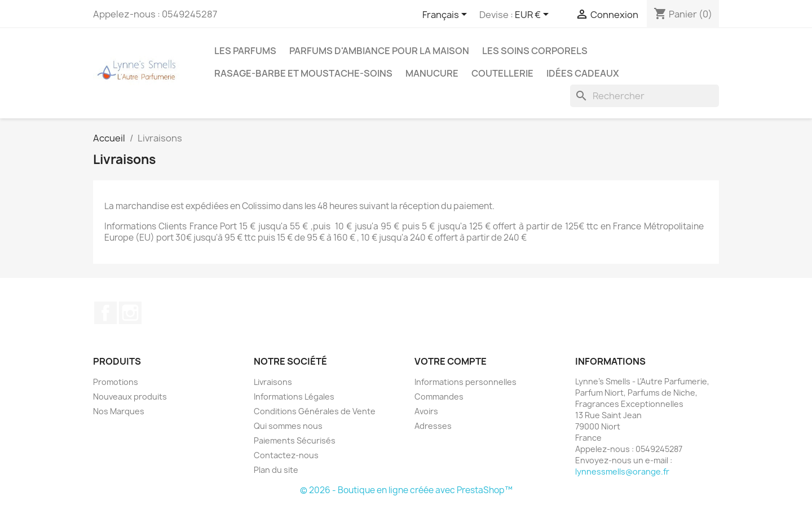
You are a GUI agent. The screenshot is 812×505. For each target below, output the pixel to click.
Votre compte (451, 361)
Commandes (439, 397)
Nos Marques (119, 411)
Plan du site (276, 470)
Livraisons (273, 382)
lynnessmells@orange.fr (622, 471)
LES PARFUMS (245, 51)
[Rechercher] (645, 96)
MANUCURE (432, 73)
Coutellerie (502, 73)
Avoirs (426, 411)
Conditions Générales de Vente (315, 411)
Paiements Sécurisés (295, 440)
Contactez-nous (286, 455)
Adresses (433, 426)
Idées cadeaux (583, 73)
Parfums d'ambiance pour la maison (379, 51)
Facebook (105, 313)
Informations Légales (294, 397)
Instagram (130, 313)
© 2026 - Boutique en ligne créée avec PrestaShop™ (406, 490)
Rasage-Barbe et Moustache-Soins (303, 73)
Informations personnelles (465, 382)
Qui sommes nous (288, 426)
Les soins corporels (535, 51)
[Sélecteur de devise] (534, 15)
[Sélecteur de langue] (447, 15)
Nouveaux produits (130, 397)
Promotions (116, 382)
